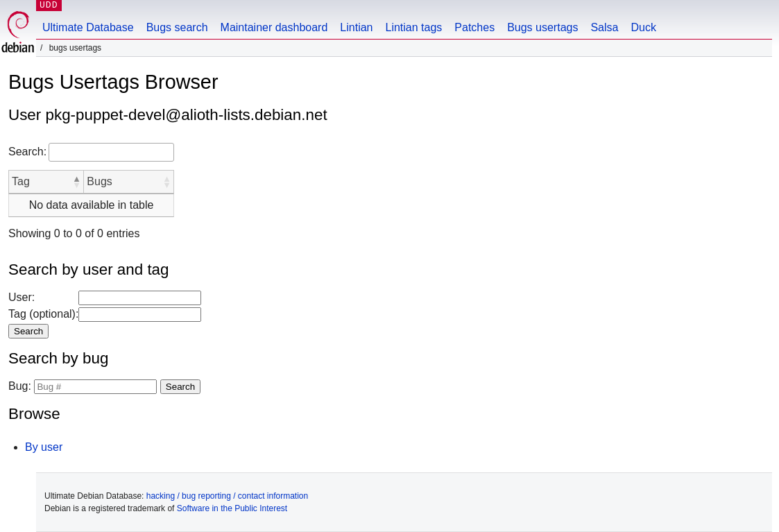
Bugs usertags (542, 27)
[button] (76, 182)
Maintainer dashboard (274, 27)
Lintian (356, 27)
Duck (643, 27)
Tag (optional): (43, 314)
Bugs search (177, 27)
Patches (474, 27)
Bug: (20, 386)
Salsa (604, 27)
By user (44, 447)
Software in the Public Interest (232, 508)
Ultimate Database (88, 27)
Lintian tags (413, 27)
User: (22, 297)
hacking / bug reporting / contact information (227, 496)
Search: (27, 152)
